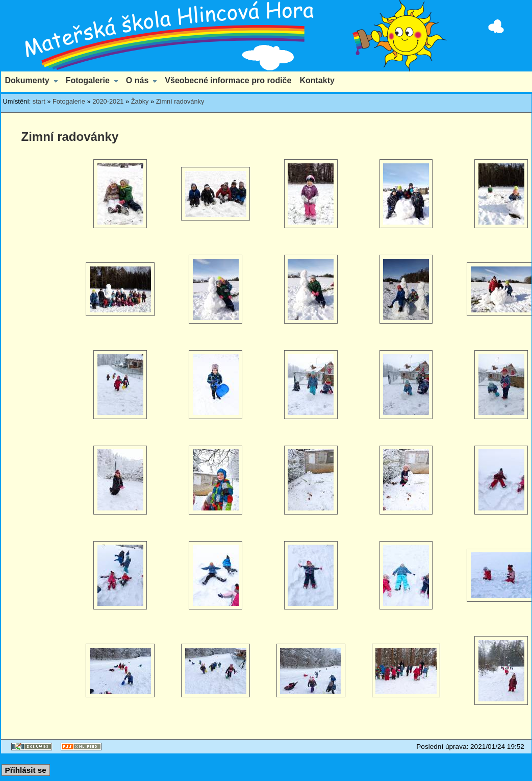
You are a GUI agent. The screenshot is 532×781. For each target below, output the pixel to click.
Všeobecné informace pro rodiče (228, 80)
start (39, 101)
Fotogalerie (88, 80)
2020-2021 (108, 101)
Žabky (140, 101)
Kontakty (317, 80)
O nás (137, 80)
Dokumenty (27, 80)
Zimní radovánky (180, 101)
